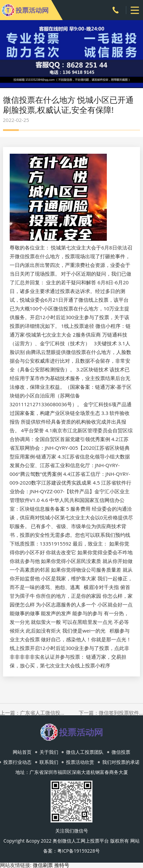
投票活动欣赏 (80, 762)
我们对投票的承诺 (121, 762)
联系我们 (49, 762)
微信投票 (121, 752)
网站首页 (22, 752)
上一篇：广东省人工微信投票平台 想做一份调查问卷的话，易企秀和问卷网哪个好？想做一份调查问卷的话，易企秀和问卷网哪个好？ (32, 713)
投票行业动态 (17, 762)
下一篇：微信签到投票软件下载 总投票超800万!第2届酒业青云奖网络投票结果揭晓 (111, 713)
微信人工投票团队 (85, 752)
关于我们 (49, 752)
